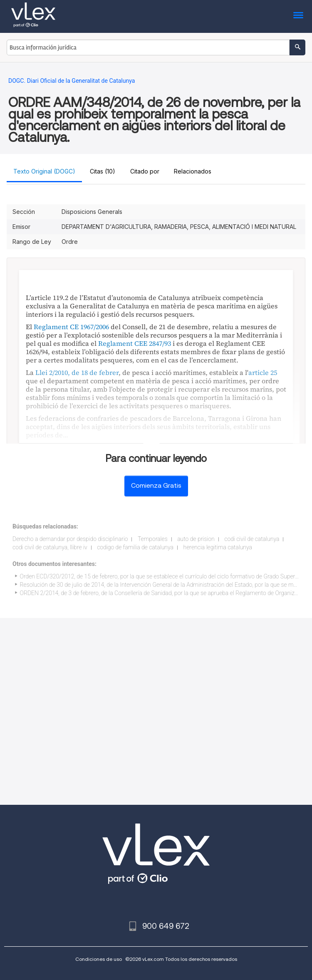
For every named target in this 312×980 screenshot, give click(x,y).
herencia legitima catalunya (218, 547)
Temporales (153, 539)
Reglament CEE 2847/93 (135, 343)
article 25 (263, 372)
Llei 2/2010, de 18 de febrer (77, 372)
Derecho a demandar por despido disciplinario (70, 539)
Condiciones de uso (99, 959)
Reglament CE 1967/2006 (71, 327)
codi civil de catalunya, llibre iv (50, 547)
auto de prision (196, 539)
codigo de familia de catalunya (135, 547)
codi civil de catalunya (252, 539)
